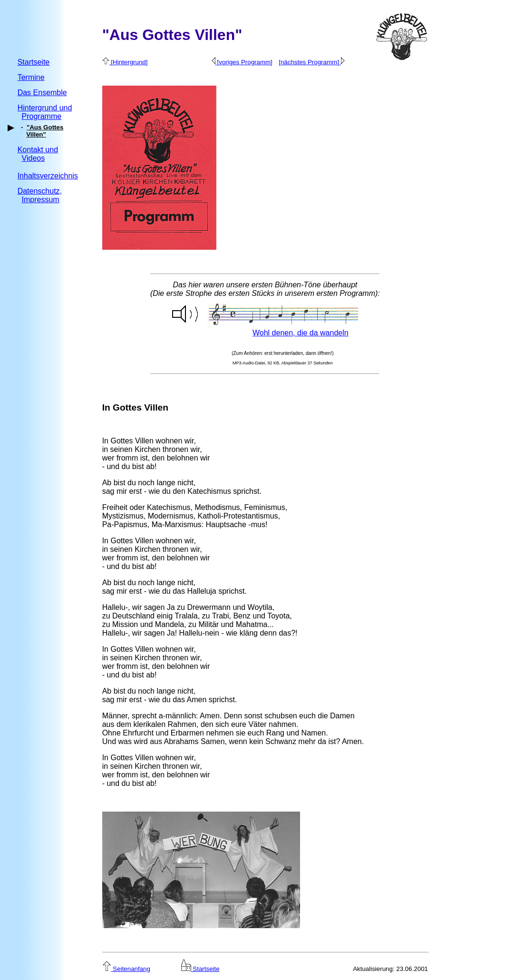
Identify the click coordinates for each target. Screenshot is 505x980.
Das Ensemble (42, 93)
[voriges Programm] (242, 62)
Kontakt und (38, 150)
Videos (34, 158)
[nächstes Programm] (311, 62)
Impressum (41, 200)
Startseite (34, 62)
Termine (31, 77)
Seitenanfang (126, 969)
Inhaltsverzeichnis (48, 176)
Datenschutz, (40, 191)
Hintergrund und (45, 108)
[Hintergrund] (125, 62)
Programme (42, 116)
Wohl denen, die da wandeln (301, 333)
